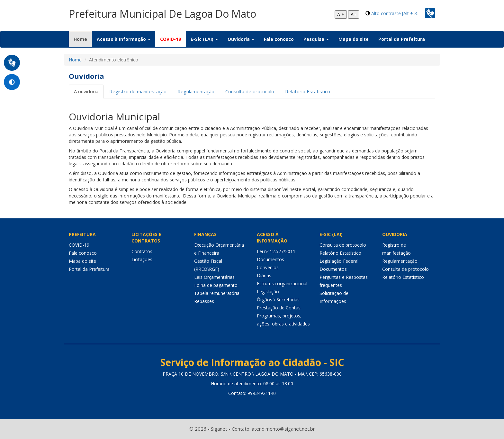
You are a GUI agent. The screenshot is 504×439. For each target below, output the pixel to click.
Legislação (268, 292)
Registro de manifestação (138, 91)
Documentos (270, 259)
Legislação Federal (339, 261)
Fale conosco (279, 39)
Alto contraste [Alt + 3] (395, 13)
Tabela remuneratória (217, 293)
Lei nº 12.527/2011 (276, 251)
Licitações (142, 259)
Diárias (264, 275)
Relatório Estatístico (308, 91)
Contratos (142, 251)
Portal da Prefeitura (402, 39)
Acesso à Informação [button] (124, 39)
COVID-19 (171, 39)
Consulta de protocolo (250, 91)
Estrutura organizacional (282, 284)
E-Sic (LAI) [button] (204, 39)
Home (83, 39)
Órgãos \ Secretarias (278, 300)
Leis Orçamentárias (214, 277)
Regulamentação (196, 91)
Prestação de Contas (279, 308)
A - (354, 14)
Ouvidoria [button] (241, 39)
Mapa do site (354, 39)
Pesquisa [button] (316, 39)
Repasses (204, 301)
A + (341, 14)
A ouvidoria (86, 91)
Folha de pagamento (216, 285)
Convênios (268, 267)
